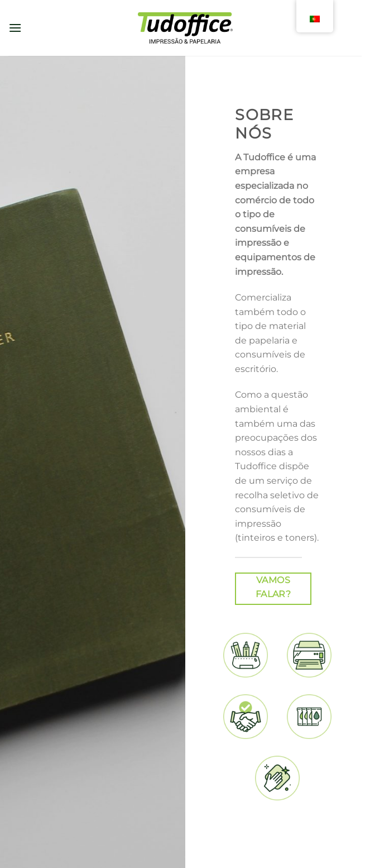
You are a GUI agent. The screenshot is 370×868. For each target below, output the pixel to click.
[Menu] (15, 28)
